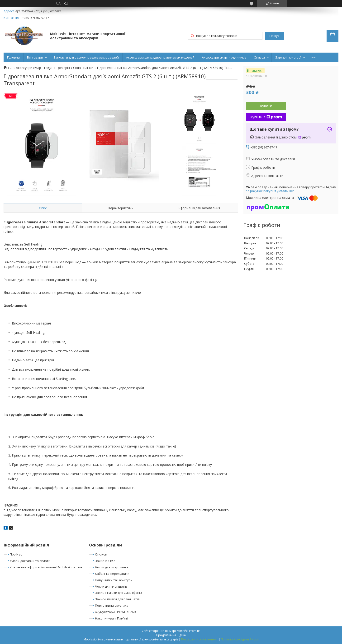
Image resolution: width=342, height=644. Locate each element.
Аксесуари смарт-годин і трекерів (43, 68)
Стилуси (101, 554)
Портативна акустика (112, 605)
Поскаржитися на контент (199, 639)
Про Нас (16, 554)
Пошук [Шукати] (274, 36)
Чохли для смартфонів (112, 567)
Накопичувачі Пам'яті (112, 618)
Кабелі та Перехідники (112, 574)
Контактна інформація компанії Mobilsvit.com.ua (46, 567)
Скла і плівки (83, 68)
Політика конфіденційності (240, 639)
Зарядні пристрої (288, 57)
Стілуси (259, 57)
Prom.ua (195, 631)
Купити (266, 106)
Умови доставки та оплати (30, 561)
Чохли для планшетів (111, 586)
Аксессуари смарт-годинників (224, 57)
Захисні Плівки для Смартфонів (118, 593)
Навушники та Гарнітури (114, 580)
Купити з (266, 117)
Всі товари (35, 57)
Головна (13, 57)
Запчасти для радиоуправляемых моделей (86, 57)
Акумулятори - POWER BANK (116, 612)
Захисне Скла (105, 561)
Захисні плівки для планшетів (117, 599)
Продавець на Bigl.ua (171, 635)
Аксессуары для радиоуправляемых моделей (160, 57)
